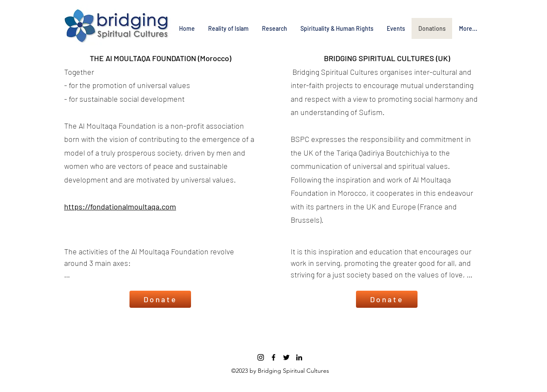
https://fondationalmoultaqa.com (120, 206)
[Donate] (160, 299)
